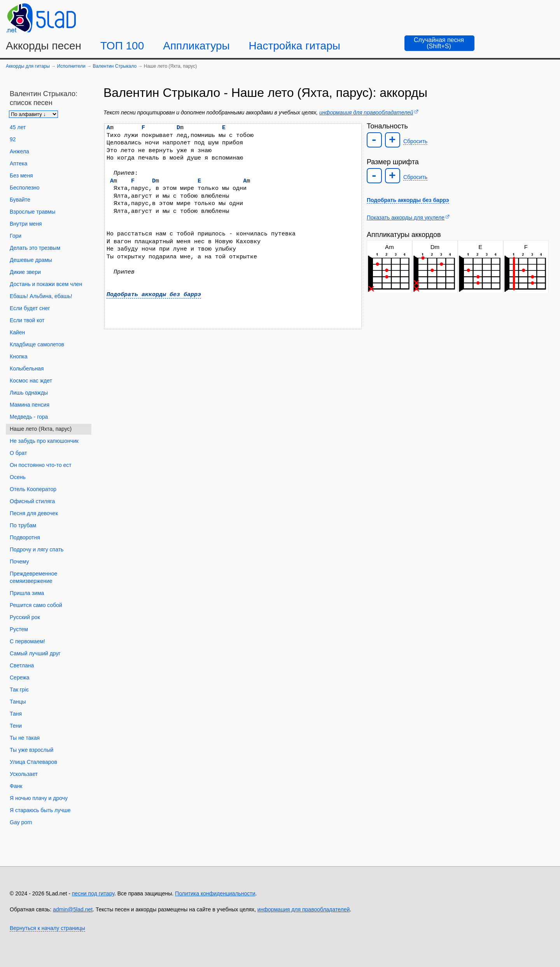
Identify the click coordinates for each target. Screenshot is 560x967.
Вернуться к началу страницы (47, 928)
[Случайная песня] (439, 43)
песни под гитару (93, 893)
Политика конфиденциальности (215, 893)
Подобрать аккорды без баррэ (154, 295)
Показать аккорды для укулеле (406, 218)
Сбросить (415, 141)
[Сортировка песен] (33, 114)
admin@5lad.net (73, 909)
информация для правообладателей (366, 112)
